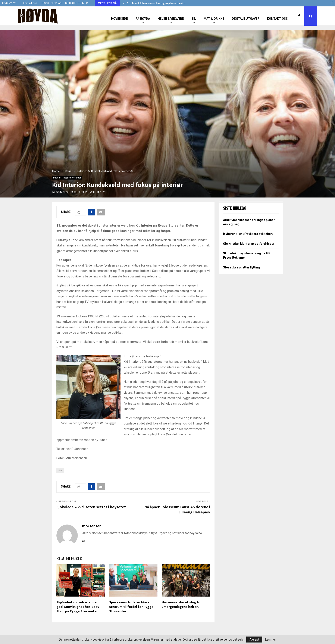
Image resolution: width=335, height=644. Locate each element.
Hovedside (119, 19)
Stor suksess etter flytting (241, 267)
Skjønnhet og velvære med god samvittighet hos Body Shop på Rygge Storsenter (78, 607)
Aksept (254, 640)
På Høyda (143, 19)
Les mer (271, 640)
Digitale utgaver (246, 19)
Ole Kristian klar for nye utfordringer (249, 244)
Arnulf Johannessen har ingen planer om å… (158, 3)
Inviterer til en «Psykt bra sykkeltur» (248, 234)
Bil (194, 19)
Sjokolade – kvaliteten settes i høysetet (91, 507)
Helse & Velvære (171, 19)
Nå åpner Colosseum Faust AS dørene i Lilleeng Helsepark (177, 510)
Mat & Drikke (214, 19)
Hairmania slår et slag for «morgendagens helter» (182, 605)
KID (60, 471)
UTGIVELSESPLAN (51, 3)
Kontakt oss (30, 3)
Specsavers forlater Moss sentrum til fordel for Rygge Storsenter (131, 607)
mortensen (62, 192)
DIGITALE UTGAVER (76, 3)
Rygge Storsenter (72, 178)
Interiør (57, 178)
